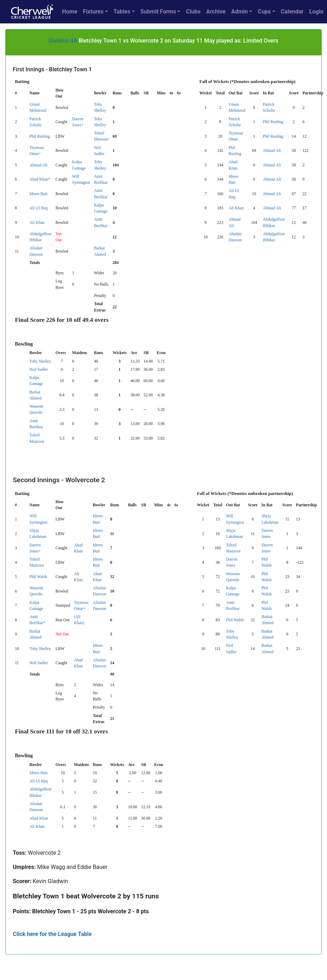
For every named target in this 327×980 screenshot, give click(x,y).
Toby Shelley (40, 361)
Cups (264, 12)
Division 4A (63, 41)
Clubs (193, 12)
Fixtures (93, 12)
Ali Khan (236, 208)
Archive (216, 12)
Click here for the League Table (52, 934)
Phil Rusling (273, 122)
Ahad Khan (39, 818)
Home (70, 12)
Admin (240, 12)
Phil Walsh (38, 577)
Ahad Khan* (40, 179)
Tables (122, 12)
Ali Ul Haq (38, 208)
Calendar (292, 12)
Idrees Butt (38, 194)
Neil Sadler (39, 369)
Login (316, 12)
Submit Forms (158, 12)
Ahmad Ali (272, 150)
